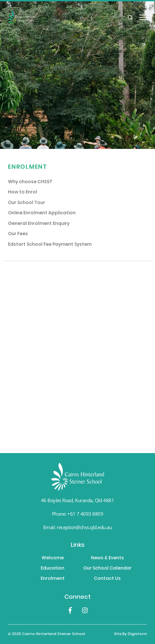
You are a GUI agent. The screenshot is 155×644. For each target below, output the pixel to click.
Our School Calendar (107, 569)
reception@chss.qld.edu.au (84, 527)
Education (53, 569)
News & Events (107, 558)
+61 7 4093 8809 (85, 514)
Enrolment (53, 579)
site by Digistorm (131, 634)
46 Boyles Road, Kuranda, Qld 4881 (78, 500)
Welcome (53, 558)
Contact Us (107, 579)
